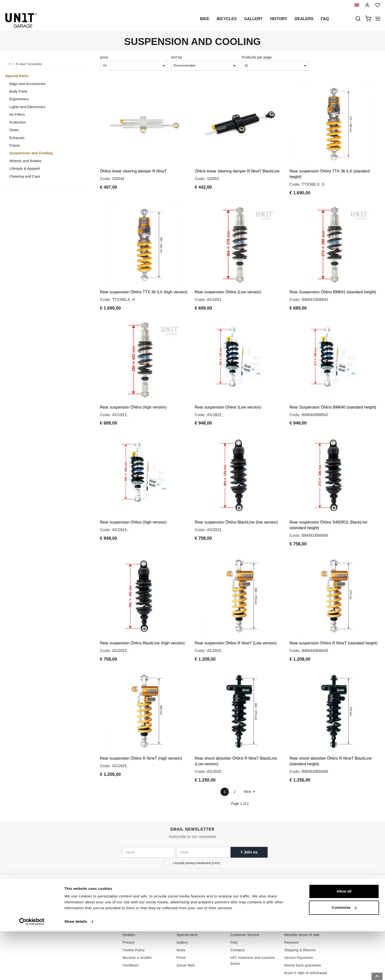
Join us (249, 824)
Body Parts (18, 91)
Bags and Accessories (27, 84)
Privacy (129, 914)
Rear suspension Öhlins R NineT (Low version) (236, 620)
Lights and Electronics (27, 107)
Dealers (304, 19)
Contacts (237, 922)
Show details (76, 970)
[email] (203, 824)
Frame (15, 145)
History (279, 19)
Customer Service (245, 907)
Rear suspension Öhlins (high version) (133, 393)
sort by (176, 57)
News (181, 922)
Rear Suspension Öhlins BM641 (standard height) (333, 283)
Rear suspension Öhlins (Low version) (228, 283)
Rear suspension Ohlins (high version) (133, 504)
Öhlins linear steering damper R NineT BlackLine (237, 166)
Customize (344, 956)
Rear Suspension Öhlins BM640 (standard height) (333, 393)
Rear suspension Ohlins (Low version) (228, 393)
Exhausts (17, 138)
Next (249, 763)
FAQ (234, 914)
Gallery (253, 19)
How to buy (239, 899)
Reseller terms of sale (302, 907)
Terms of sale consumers (305, 899)
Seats (14, 130)
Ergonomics (19, 99)
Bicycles (227, 19)
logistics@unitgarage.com (81, 899)
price (104, 57)
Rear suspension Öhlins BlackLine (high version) (142, 620)
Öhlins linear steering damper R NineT (133, 166)
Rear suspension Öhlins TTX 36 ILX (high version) (144, 283)
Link (216, 835)
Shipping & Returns (300, 922)
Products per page (257, 57)
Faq (325, 19)
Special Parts (17, 76)
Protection (18, 122)
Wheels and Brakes (25, 161)
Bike (205, 19)
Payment (291, 914)
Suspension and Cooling (31, 153)
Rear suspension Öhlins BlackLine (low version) (236, 504)
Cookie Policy (134, 922)
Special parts (187, 907)
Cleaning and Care (25, 176)
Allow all (344, 940)
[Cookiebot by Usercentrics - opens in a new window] (32, 970)
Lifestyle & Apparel (25, 168)
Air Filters (17, 114)
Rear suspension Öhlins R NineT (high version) (141, 730)
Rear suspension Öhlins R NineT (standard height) (333, 620)
